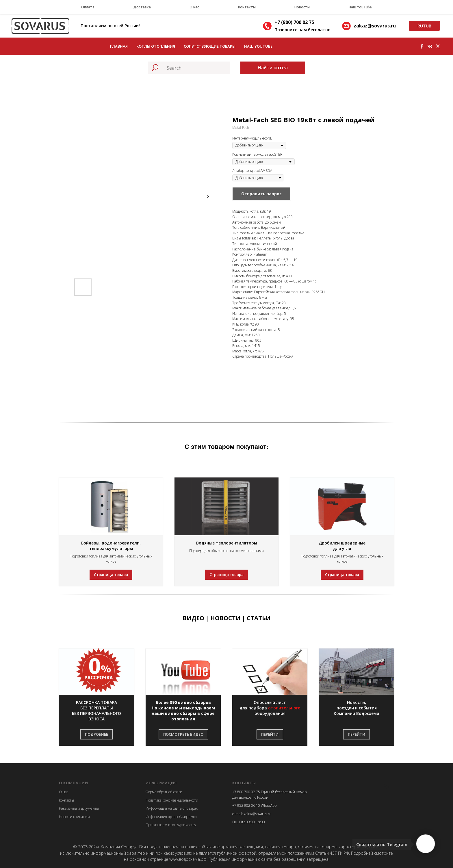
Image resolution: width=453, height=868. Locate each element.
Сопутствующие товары (210, 46)
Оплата (88, 7)
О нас (194, 7)
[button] (96, 711)
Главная (119, 46)
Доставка (142, 7)
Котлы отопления (156, 46)
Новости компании (74, 817)
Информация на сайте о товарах (172, 808)
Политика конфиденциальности (172, 800)
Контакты (247, 7)
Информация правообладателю (171, 817)
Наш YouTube (360, 7)
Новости (302, 7)
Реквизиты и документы (79, 808)
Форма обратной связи (164, 792)
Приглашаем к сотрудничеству (171, 825)
